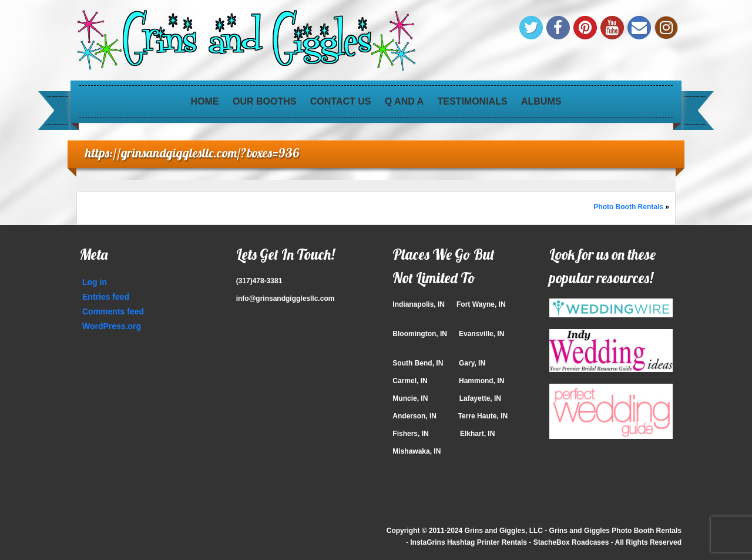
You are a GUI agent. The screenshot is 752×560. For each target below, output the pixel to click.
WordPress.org (112, 326)
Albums (541, 101)
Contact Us (341, 101)
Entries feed (106, 297)
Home (205, 101)
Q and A (404, 101)
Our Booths (264, 101)
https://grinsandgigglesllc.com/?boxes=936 (192, 152)
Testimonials (473, 101)
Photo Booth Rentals (628, 207)
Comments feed (113, 311)
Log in (95, 282)
